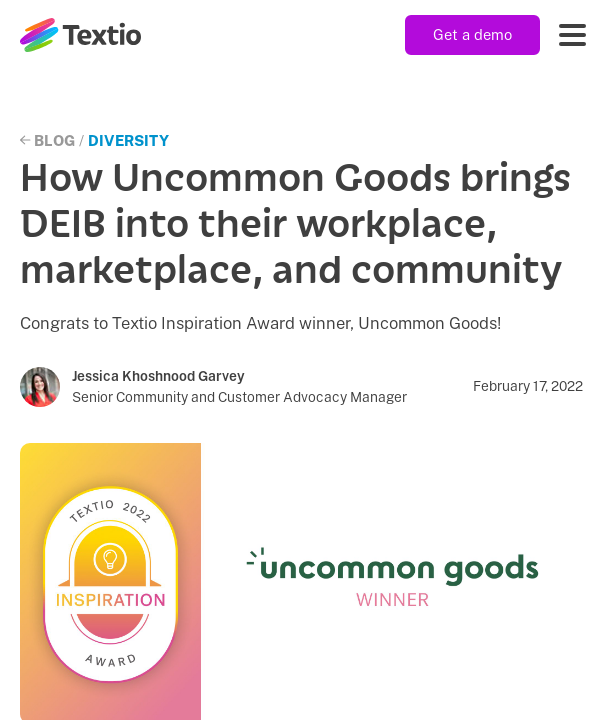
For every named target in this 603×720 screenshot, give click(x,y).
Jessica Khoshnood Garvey (158, 376)
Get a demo (472, 34)
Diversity (128, 140)
